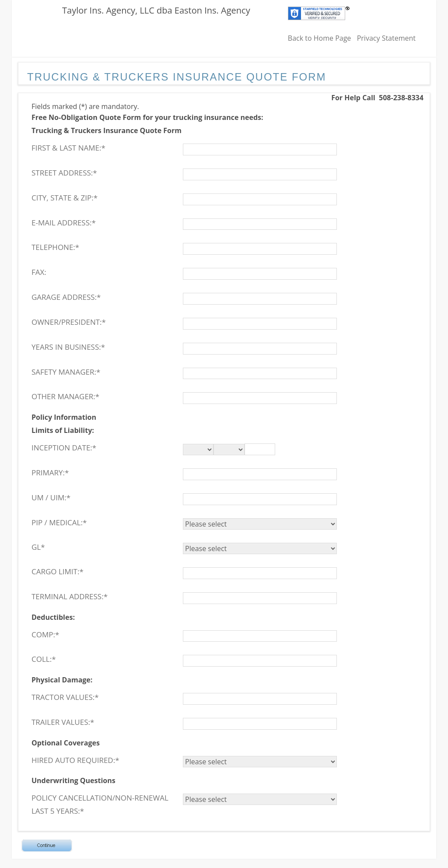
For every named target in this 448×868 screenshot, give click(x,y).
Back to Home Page (320, 38)
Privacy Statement (386, 38)
